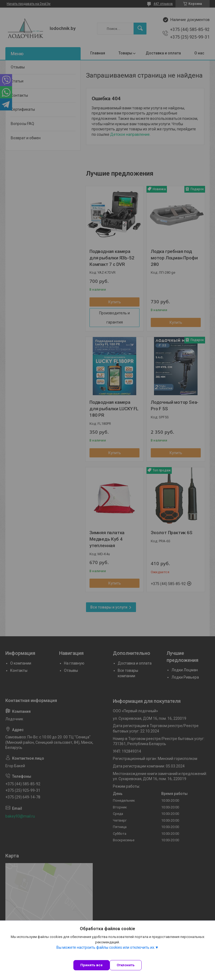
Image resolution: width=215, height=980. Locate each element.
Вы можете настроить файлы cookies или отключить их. (106, 947)
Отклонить (126, 965)
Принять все (92, 965)
